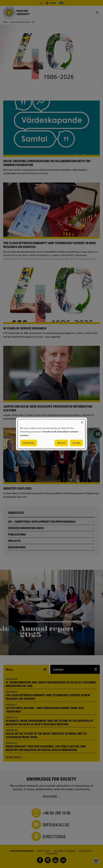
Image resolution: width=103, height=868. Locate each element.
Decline (61, 443)
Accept (76, 443)
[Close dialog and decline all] (82, 421)
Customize (29, 443)
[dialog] (52, 434)
